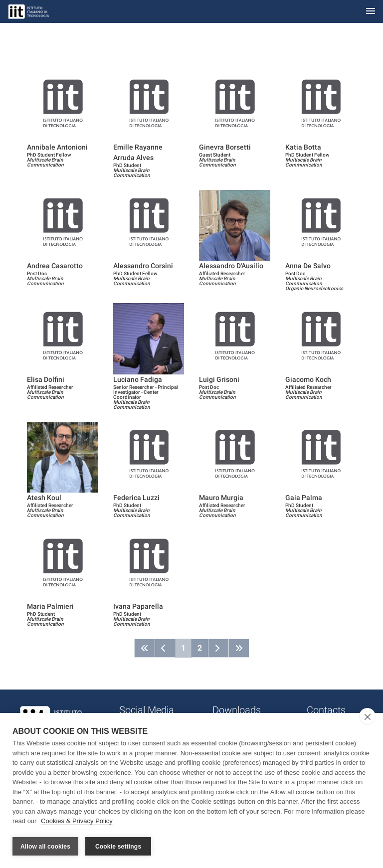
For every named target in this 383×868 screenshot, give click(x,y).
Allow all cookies (45, 847)
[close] (367, 718)
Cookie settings (118, 847)
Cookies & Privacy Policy (77, 822)
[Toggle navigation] (371, 12)
